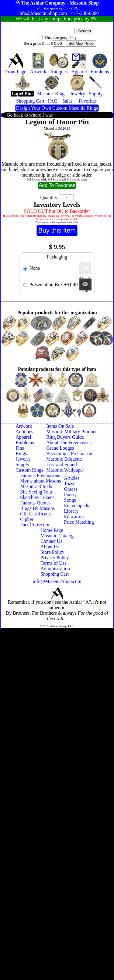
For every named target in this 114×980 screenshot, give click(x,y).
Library (71, 511)
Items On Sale (60, 426)
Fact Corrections (36, 525)
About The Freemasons (69, 443)
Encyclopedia (77, 506)
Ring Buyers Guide (65, 437)
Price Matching (79, 522)
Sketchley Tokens (37, 497)
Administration (55, 569)
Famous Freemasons (40, 475)
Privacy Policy (55, 558)
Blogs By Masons (37, 508)
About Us (50, 547)
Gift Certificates (36, 514)
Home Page (52, 530)
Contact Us (51, 541)
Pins (20, 448)
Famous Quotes (35, 503)
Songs (70, 500)
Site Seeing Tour (36, 492)
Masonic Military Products (72, 432)
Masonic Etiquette (64, 459)
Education (74, 516)
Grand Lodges (60, 448)
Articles (72, 478)
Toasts (70, 484)
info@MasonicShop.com (57, 581)
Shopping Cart (55, 574)
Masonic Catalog (57, 536)
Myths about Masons (40, 481)
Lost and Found (61, 464)
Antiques (24, 432)
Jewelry (23, 459)
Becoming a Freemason (69, 453)
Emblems (25, 443)
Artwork (24, 426)
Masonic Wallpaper (65, 470)
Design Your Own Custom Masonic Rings (57, 108)
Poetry (71, 495)
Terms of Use (54, 563)
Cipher (27, 519)
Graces (71, 489)
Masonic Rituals (36, 486)
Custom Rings (29, 470)
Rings (21, 453)
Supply (22, 464)
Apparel (23, 437)
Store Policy (52, 552)
